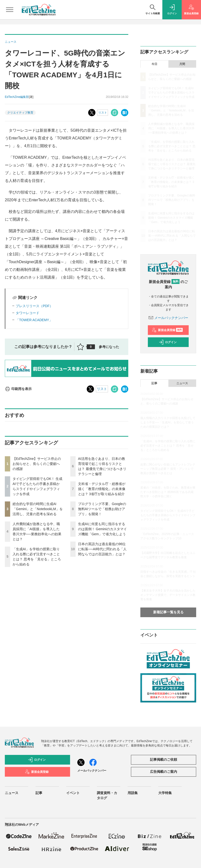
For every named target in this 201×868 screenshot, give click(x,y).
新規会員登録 (167, 330)
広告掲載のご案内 (164, 772)
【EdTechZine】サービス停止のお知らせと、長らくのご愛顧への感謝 (37, 464)
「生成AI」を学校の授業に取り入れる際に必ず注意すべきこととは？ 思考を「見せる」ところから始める (172, 146)
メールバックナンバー (168, 318)
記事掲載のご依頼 (164, 759)
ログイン (168, 342)
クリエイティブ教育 (20, 113)
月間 (182, 64)
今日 (154, 64)
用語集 (133, 793)
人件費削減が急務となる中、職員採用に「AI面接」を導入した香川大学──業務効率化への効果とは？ (171, 128)
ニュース (182, 383)
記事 (154, 383)
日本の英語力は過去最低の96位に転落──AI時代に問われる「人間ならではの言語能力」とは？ (102, 549)
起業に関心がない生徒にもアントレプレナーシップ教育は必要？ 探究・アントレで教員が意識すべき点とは (168, 469)
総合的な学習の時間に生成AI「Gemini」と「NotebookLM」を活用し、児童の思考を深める (38, 509)
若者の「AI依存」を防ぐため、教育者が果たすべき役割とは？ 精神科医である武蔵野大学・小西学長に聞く (168, 492)
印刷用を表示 (18, 389)
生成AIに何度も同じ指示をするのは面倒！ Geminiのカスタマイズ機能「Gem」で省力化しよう (102, 529)
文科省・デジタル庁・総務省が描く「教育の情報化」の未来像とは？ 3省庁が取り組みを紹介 (102, 489)
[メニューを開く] (10, 10)
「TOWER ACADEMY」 (34, 320)
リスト (103, 113)
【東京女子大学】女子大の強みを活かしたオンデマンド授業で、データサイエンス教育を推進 (168, 595)
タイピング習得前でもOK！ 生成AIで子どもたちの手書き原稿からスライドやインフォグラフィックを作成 (171, 93)
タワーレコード (28, 313)
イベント (73, 793)
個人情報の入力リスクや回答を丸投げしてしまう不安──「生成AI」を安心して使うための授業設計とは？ (168, 422)
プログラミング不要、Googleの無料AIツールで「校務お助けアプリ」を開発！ (102, 509)
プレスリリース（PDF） (34, 306)
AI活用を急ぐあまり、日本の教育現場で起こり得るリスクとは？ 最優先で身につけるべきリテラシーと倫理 (172, 164)
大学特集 (165, 793)
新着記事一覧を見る (168, 612)
